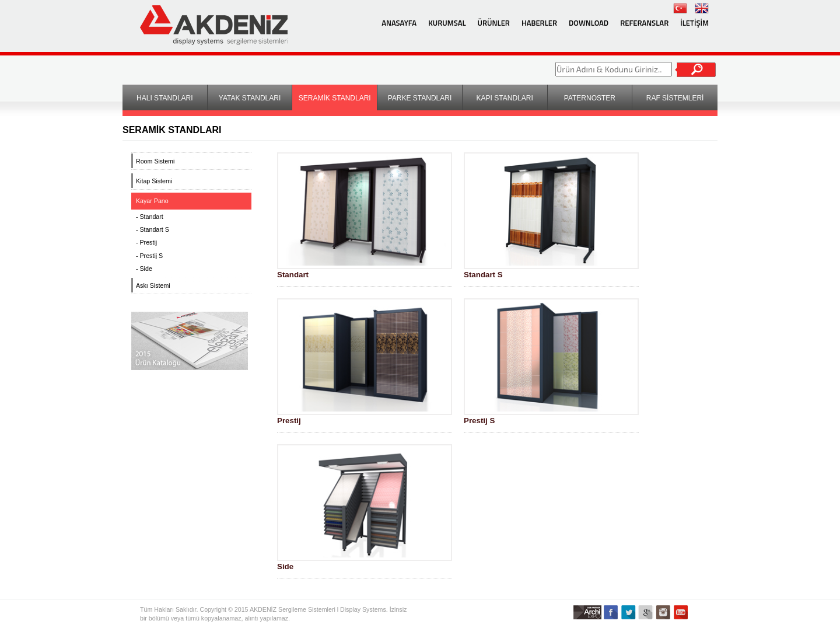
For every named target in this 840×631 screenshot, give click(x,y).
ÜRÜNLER (494, 23)
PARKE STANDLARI (420, 98)
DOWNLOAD (589, 23)
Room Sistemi (155, 161)
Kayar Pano (152, 201)
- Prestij (146, 242)
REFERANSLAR (644, 23)
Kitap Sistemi (154, 181)
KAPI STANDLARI (505, 98)
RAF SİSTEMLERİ (675, 98)
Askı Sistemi (153, 285)
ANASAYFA (399, 23)
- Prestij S (149, 256)
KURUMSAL (447, 23)
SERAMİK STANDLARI (335, 98)
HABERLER (539, 23)
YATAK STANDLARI (250, 98)
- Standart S (153, 229)
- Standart (150, 217)
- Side (144, 269)
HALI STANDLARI (164, 98)
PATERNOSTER (590, 98)
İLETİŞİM (694, 23)
